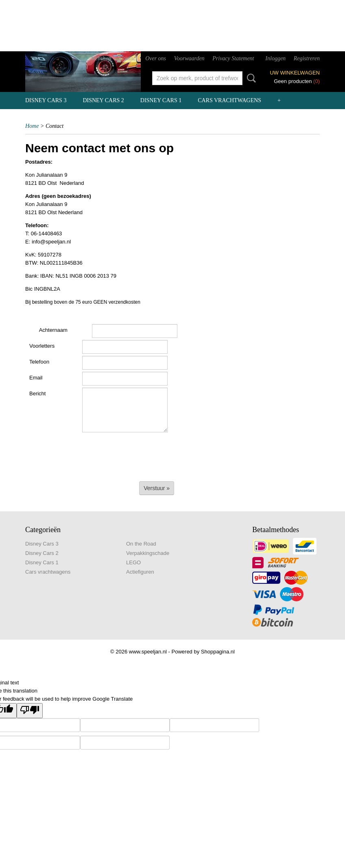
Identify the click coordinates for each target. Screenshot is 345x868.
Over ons (156, 58)
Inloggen (275, 58)
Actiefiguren (140, 572)
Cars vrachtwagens (229, 100)
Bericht (37, 393)
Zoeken (250, 78)
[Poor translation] (30, 711)
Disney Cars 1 (161, 100)
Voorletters (42, 346)
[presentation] (87, 454)
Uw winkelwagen (295, 73)
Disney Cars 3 (46, 100)
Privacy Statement (233, 58)
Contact (128, 58)
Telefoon (39, 362)
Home (32, 126)
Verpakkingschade (148, 553)
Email (36, 378)
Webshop (101, 58)
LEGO (133, 562)
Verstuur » (157, 488)
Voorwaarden (189, 58)
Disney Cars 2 (103, 100)
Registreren (307, 58)
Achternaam (53, 330)
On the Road (141, 544)
